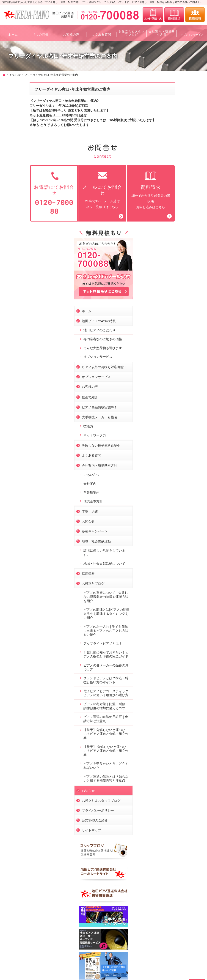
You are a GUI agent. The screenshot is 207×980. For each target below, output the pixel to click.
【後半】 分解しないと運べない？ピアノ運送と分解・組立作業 (182, 617)
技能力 (168, 273)
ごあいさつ (172, 321)
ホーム (167, 153)
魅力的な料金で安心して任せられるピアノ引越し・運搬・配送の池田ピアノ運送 (48, 2)
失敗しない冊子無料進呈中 (181, 292)
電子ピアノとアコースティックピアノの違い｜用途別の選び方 (183, 554)
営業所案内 (172, 339)
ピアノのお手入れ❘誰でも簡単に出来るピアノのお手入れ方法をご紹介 (183, 481)
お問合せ (168, 368)
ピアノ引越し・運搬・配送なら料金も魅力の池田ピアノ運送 (48, 968)
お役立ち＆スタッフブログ (181, 671)
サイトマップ (172, 701)
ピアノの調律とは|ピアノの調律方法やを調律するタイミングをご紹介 (183, 464)
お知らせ (168, 661)
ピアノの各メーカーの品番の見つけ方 (183, 522)
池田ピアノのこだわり (180, 172)
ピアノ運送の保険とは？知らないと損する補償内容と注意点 (183, 647)
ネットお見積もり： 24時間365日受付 (31, 115)
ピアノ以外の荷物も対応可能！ (181, 211)
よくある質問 (172, 302)
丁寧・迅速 (170, 358)
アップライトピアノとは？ (183, 494)
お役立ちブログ (173, 434)
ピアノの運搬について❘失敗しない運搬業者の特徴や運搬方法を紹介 (183, 447)
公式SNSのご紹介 (175, 691)
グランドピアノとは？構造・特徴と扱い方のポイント (183, 537)
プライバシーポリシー (178, 681)
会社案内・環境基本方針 (180, 312)
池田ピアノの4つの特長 (179, 163)
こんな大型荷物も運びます (183, 190)
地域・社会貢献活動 (177, 388)
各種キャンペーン (175, 378)
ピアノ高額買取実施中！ (180, 254)
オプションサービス (178, 199)
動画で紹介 (170, 244)
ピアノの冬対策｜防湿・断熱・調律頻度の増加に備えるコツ (183, 571)
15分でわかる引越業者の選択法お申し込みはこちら (123, 190)
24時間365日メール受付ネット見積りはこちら (75, 190)
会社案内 (170, 330)
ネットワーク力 (175, 282)
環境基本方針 (173, 348)
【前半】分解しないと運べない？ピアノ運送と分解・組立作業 (183, 600)
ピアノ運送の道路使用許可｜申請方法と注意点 (183, 586)
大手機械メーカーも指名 (180, 264)
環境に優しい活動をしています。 (183, 399)
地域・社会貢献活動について (183, 412)
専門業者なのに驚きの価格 (183, 181)
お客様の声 (170, 233)
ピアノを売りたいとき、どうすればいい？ (183, 632)
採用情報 (168, 424)
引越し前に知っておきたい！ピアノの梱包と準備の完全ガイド (183, 507)
